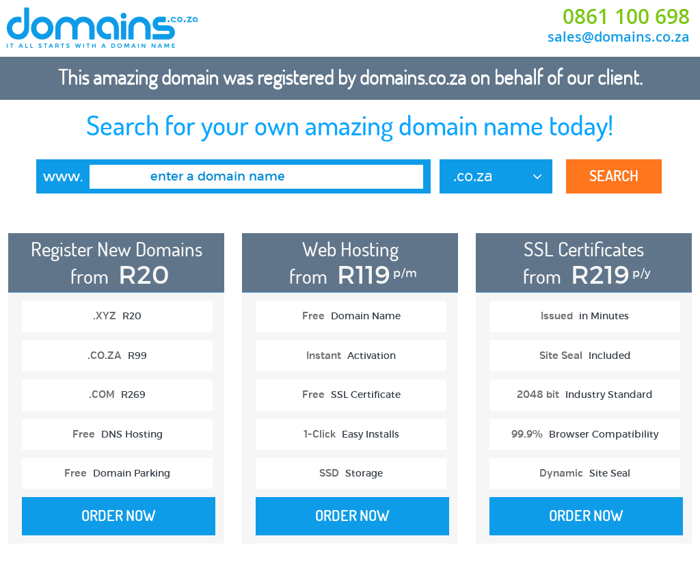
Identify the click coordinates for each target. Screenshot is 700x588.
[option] (116, 395)
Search (614, 176)
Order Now (119, 516)
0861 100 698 (626, 16)
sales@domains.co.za (619, 37)
